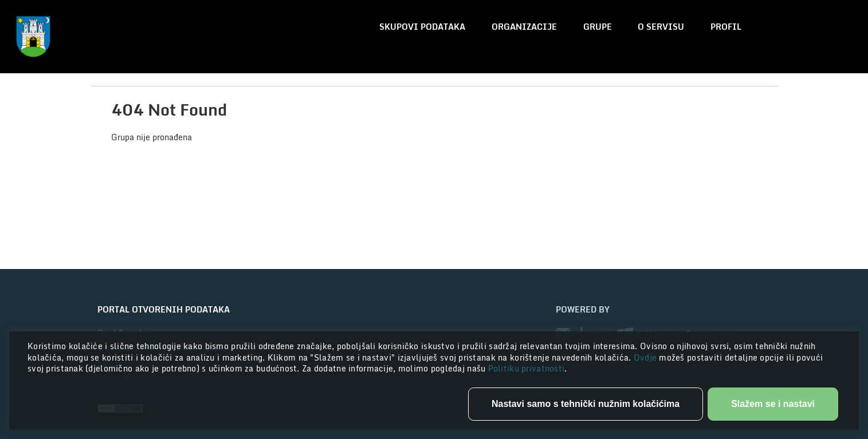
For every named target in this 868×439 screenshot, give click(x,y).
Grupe (598, 27)
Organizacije (524, 27)
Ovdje (647, 357)
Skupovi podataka (422, 27)
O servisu (661, 27)
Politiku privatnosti (527, 368)
